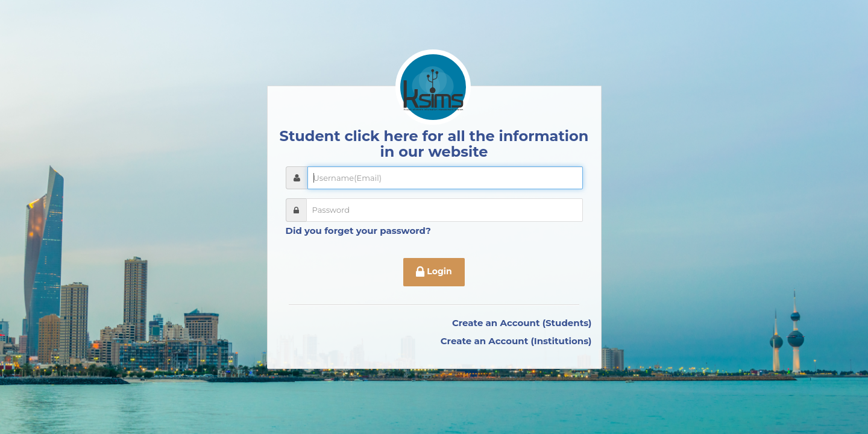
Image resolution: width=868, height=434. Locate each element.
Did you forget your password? (358, 231)
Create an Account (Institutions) (516, 341)
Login (434, 272)
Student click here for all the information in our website (434, 144)
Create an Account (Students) (522, 323)
